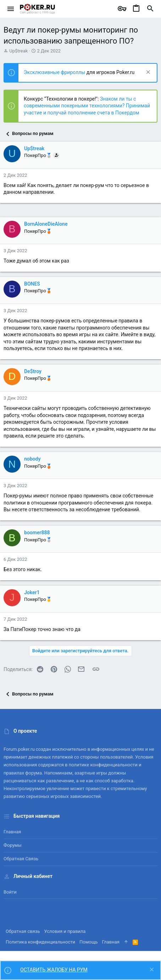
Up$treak (18, 51)
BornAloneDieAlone (46, 224)
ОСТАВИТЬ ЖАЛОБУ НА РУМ (54, 970)
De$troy (33, 371)
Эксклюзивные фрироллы (55, 72)
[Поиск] (150, 9)
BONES (32, 284)
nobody (32, 459)
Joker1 (32, 592)
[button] (11, 9)
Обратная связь (21, 859)
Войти (10, 892)
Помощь (89, 942)
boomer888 (37, 533)
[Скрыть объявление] (147, 73)
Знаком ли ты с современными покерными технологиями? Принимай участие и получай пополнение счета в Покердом (87, 106)
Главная (12, 832)
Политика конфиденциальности (40, 942)
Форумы (13, 845)
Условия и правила (65, 931)
